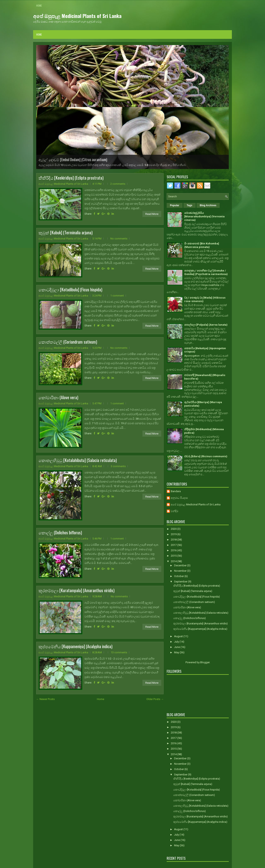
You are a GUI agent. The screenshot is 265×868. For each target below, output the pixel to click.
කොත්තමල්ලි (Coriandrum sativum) (68, 342)
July (177, 642)
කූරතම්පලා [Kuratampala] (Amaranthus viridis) (76, 590)
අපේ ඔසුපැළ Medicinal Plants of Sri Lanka (77, 16)
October (179, 576)
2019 (174, 534)
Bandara (176, 491)
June (177, 647)
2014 (174, 561)
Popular (175, 205)
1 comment (117, 296)
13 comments (119, 652)
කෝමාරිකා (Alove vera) (58, 397)
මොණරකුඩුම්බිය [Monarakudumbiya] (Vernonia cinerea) (204, 216)
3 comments (118, 466)
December (181, 565)
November (181, 571)
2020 (174, 529)
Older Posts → (155, 699)
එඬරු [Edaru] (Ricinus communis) (206, 456)
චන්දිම (175, 511)
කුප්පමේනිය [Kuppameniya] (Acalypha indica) (75, 646)
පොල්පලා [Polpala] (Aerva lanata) (206, 325)
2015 (174, 556)
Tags (190, 205)
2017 (174, 545)
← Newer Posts (45, 699)
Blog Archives (208, 205)
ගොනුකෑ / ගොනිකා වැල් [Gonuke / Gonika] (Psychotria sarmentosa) (206, 272)
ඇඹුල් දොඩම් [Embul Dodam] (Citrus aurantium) (73, 160)
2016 (174, 550)
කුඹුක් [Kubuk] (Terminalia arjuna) (66, 232)
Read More (152, 214)
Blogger (205, 662)
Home (39, 5)
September (181, 582)
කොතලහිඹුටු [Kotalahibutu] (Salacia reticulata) (78, 460)
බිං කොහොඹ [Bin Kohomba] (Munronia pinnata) (202, 245)
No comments (119, 239)
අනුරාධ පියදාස (179, 498)
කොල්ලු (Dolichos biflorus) (60, 532)
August (179, 636)
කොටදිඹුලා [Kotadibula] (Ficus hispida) (70, 289)
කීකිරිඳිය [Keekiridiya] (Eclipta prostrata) (71, 178)
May (177, 652)
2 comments (118, 184)
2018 (174, 540)
